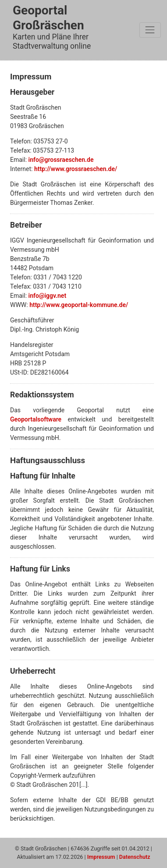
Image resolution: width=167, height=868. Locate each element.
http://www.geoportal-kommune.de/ (79, 305)
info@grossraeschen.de (61, 160)
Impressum (101, 857)
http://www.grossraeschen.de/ (76, 169)
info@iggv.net (48, 296)
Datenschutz (135, 857)
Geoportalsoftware (36, 419)
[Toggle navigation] (150, 30)
